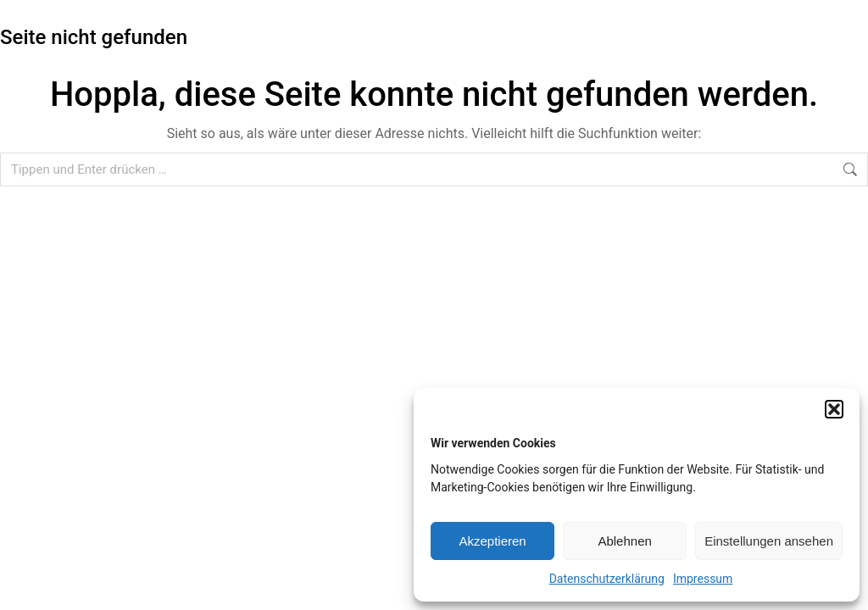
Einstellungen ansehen (769, 541)
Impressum (703, 579)
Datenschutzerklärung (607, 579)
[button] (834, 409)
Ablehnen (624, 541)
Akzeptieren (492, 541)
